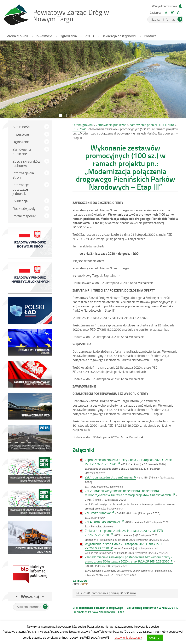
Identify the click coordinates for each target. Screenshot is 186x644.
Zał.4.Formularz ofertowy (104, 522)
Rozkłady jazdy (30, 209)
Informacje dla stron (23, 175)
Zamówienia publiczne (22, 151)
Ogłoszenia (68, 36)
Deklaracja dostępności (119, 36)
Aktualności (21, 127)
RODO (89, 36)
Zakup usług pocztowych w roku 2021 (151, 608)
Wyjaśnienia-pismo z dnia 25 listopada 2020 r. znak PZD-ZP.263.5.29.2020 (124, 546)
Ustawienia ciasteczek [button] (128, 637)
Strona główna (17, 36)
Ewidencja (20, 201)
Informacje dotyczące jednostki (21, 189)
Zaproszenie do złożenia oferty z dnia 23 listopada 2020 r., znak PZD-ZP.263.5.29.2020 (128, 462)
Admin (84, 584)
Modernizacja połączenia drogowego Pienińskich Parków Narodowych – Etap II (98, 612)
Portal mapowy (24, 216)
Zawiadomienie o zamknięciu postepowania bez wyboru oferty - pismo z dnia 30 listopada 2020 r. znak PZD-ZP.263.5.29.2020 (129, 559)
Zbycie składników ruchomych (26, 163)
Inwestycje (44, 36)
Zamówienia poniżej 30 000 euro (114, 593)
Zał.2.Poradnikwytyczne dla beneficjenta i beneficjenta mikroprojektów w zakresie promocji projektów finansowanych (130, 493)
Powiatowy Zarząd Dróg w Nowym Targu (72, 15)
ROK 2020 (83, 593)
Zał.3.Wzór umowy (100, 513)
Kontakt (150, 36)
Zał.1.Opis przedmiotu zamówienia (110, 477)
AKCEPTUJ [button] (155, 638)
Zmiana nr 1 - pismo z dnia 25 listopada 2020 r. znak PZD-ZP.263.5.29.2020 (125, 533)
